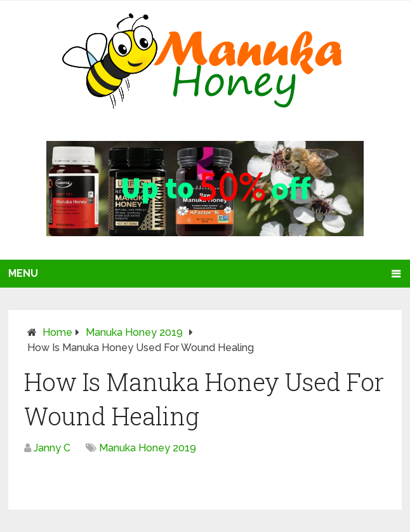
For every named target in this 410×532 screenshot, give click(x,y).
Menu (23, 273)
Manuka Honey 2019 (134, 332)
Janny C (52, 448)
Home (57, 332)
